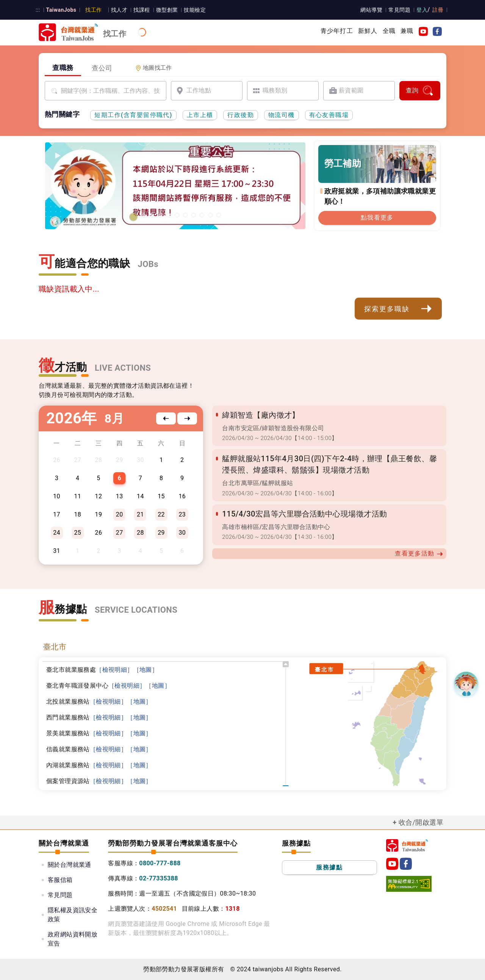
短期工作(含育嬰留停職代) (133, 115)
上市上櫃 (200, 115)
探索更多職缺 (398, 309)
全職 (389, 31)
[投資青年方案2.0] (194, 215)
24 (57, 533)
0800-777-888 (160, 863)
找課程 (141, 10)
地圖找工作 (154, 68)
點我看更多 (377, 218)
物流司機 (282, 115)
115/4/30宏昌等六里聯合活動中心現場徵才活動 (304, 514)
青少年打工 (337, 31)
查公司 (102, 68)
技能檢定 (194, 10)
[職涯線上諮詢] (219, 215)
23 (182, 514)
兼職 (407, 31)
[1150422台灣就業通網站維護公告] (133, 217)
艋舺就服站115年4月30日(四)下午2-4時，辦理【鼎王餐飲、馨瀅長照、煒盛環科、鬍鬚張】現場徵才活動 (329, 464)
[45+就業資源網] (202, 215)
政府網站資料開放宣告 (73, 939)
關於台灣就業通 (70, 865)
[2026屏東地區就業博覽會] (152, 215)
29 (161, 533)
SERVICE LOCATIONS (136, 610)
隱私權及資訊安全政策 (73, 915)
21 (140, 514)
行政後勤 (241, 115)
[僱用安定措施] (185, 215)
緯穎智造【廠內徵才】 (261, 415)
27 (120, 533)
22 (161, 514)
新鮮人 (368, 31)
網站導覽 (372, 10)
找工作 (93, 10)
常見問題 (400, 10)
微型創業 (166, 10)
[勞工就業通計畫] (169, 215)
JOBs (148, 264)
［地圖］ (146, 670)
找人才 (119, 10)
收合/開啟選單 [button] (421, 822)
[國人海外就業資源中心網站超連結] (210, 215)
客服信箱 (60, 880)
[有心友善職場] (160, 215)
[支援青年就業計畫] (177, 215)
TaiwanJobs (61, 10)
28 (140, 533)
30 (182, 533)
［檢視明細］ (114, 670)
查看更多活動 (419, 554)
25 (77, 533)
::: (38, 10)
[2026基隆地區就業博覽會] (144, 215)
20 (120, 514)
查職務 (63, 68)
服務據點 (329, 867)
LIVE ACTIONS (123, 368)
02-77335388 (159, 878)
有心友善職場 (329, 115)
